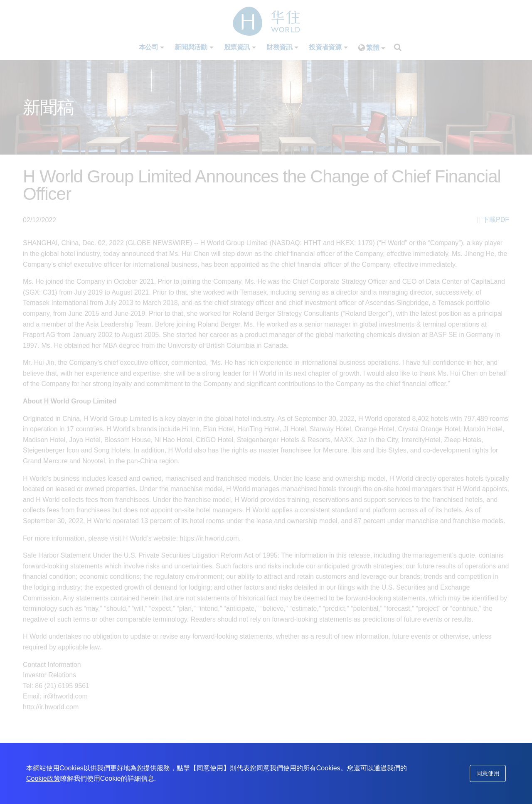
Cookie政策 (43, 778)
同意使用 (488, 773)
